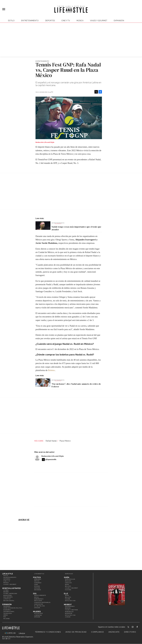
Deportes (50, 21)
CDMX (36, 584)
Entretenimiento (30, 21)
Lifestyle (7, 599)
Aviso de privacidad (76, 632)
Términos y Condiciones (48, 632)
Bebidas (68, 608)
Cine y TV (66, 21)
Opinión (37, 588)
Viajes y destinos (72, 610)
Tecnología (8, 613)
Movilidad (38, 601)
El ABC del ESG (40, 606)
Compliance (98, 632)
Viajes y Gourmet (99, 21)
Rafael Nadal (51, 441)
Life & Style (8, 574)
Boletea (51, 370)
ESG (5, 617)
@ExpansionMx (51, 459)
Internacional (9, 612)
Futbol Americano (10, 594)
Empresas (7, 606)
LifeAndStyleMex (139, 627)
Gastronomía (70, 606)
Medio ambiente (40, 595)
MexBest (68, 605)
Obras (6, 615)
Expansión (7, 604)
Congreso (38, 583)
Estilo (11, 21)
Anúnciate (114, 632)
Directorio (130, 632)
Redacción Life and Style (53, 456)
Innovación (39, 604)
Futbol (6, 590)
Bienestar (69, 613)
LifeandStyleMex (128, 627)
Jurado (68, 617)
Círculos (68, 583)
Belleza (68, 586)
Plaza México (65, 441)
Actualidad (38, 613)
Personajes (69, 612)
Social (37, 597)
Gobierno (38, 579)
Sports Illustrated (11, 588)
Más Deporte (8, 597)
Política (37, 577)
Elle (66, 594)
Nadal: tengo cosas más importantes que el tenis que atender (76, 228)
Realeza (68, 581)
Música (80, 21)
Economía (7, 610)
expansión (119, 21)
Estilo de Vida (70, 615)
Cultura (68, 590)
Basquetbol (8, 595)
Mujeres (7, 619)
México (37, 581)
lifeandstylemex (135, 627)
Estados (37, 586)
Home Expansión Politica (13, 608)
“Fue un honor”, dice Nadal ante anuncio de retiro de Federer (76, 385)
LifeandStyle (39, 574)
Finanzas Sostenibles (42, 602)
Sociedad (38, 590)
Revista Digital (9, 601)
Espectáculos (70, 579)
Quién (67, 577)
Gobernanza (39, 599)
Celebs (68, 599)
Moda (67, 584)
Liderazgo (38, 615)
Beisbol (6, 592)
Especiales (69, 574)
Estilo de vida (70, 601)
